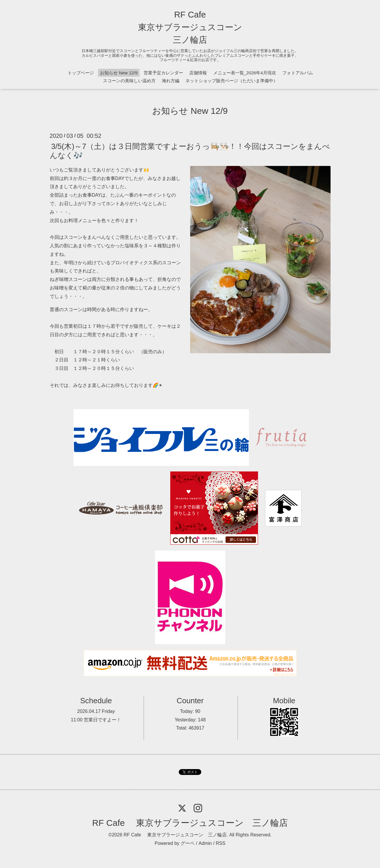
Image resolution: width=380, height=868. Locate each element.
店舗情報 (198, 73)
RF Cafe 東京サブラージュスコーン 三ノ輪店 (190, 27)
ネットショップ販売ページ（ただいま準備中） (232, 81)
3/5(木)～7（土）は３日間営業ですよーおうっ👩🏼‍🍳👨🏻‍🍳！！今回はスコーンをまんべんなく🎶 (190, 151)
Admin (205, 843)
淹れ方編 (171, 81)
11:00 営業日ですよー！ (96, 720)
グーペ (188, 843)
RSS (221, 843)
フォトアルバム (298, 73)
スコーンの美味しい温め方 (129, 81)
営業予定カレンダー (163, 73)
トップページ (81, 73)
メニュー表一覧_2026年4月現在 (245, 73)
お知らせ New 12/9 (119, 73)
